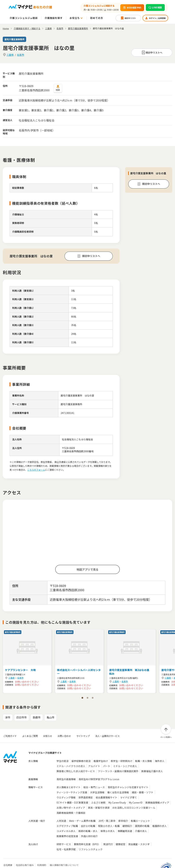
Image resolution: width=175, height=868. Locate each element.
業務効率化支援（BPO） (87, 844)
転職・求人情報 (144, 761)
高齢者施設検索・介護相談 (71, 813)
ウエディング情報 (66, 797)
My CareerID (136, 803)
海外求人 (160, 761)
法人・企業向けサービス (107, 736)
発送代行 (108, 844)
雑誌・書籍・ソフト (143, 792)
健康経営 (120, 844)
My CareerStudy (117, 803)
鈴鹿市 (37, 717)
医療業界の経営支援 (67, 836)
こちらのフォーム (36, 470)
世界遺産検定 (86, 797)
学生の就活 (63, 761)
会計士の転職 (88, 826)
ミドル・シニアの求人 (125, 766)
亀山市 (51, 717)
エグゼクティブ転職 (67, 826)
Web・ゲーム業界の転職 (82, 821)
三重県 (10, 55)
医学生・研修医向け (122, 761)
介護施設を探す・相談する (27, 28)
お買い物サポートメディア (71, 808)
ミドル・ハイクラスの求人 (71, 766)
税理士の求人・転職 (109, 826)
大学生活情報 (97, 792)
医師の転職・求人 (88, 831)
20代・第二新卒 (107, 821)
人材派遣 (61, 821)
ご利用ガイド (10, 736)
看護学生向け (101, 761)
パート (107, 766)
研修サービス (64, 844)
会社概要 (8, 865)
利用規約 (42, 865)
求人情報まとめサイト (69, 787)
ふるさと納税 (98, 803)
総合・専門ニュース (94, 787)
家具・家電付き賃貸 (99, 808)
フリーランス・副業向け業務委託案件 (118, 771)
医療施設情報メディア (157, 803)
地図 (58, 88)
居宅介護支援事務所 (78, 28)
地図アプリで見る (87, 569)
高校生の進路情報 (66, 779)
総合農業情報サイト (106, 797)
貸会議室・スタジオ (139, 844)
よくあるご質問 (30, 736)
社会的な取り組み (25, 865)
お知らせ (48, 736)
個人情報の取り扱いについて (64, 865)
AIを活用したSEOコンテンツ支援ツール (134, 808)
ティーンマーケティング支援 (72, 792)
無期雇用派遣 (125, 831)
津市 (8, 717)
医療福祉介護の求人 (152, 771)
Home (6, 28)
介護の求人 (141, 831)
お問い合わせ (64, 736)
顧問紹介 (127, 826)
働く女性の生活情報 (118, 792)
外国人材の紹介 (89, 836)
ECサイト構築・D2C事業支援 (72, 803)
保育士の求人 (108, 831)
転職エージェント (140, 821)
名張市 (21, 55)
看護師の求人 (159, 826)
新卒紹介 (123, 821)
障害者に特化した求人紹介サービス (76, 771)
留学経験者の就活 (81, 761)
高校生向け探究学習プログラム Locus (99, 779)
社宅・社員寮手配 (66, 849)
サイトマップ (83, 736)
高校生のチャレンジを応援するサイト (128, 787)
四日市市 (22, 717)
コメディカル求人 (66, 831)
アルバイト (94, 766)
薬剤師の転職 (142, 826)
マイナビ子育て (129, 797)
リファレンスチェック (91, 849)
